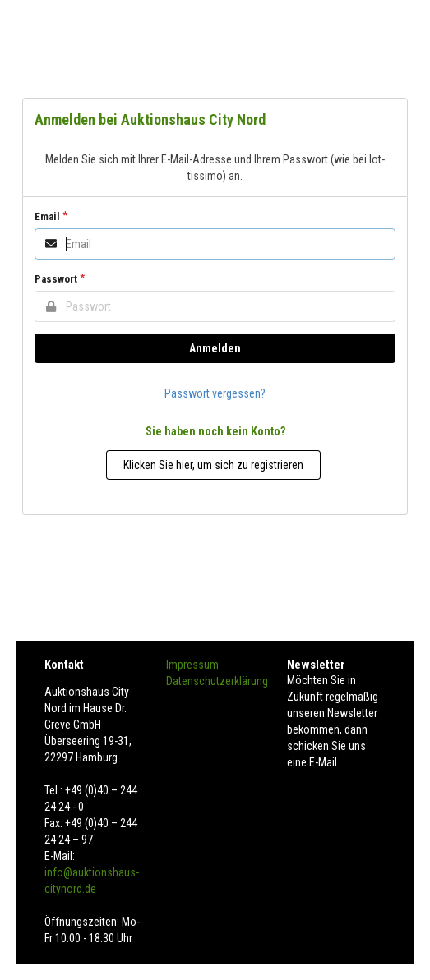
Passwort (56, 279)
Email (47, 216)
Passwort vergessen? (215, 393)
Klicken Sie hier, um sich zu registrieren (213, 465)
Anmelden (215, 348)
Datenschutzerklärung (217, 681)
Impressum (192, 665)
